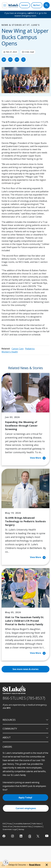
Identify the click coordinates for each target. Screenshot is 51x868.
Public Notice (36, 824)
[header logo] (13, 5)
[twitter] (38, 836)
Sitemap (21, 829)
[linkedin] (21, 836)
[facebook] (4, 836)
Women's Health (10, 352)
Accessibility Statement (22, 824)
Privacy (10, 824)
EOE (4, 824)
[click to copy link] (17, 60)
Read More (35, 865)
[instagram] (13, 836)
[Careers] (25, 5)
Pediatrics (30, 349)
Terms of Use (7, 827)
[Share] (23, 60)
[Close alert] (47, 865)
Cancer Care (18, 349)
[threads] (30, 836)
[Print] (4, 60)
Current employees (26, 808)
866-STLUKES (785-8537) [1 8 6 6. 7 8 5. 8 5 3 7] (24, 698)
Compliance (38, 827)
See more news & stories (25, 669)
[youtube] (47, 836)
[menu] (5, 5)
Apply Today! (25, 798)
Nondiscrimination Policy (23, 827)
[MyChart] (37, 5)
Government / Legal (10, 829)
